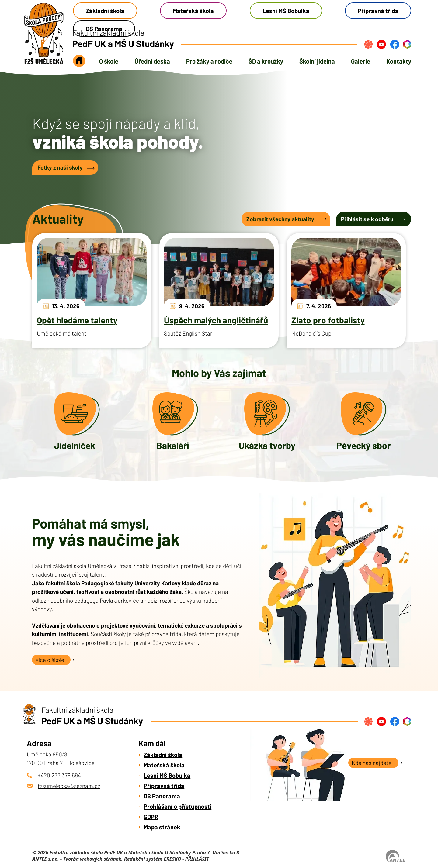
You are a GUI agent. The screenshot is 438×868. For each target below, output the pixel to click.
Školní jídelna (317, 61)
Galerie (361, 61)
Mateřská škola (193, 11)
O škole (109, 61)
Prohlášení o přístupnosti (177, 806)
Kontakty (399, 61)
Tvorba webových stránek (92, 859)
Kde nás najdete (372, 763)
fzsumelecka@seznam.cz (69, 786)
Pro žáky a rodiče (209, 61)
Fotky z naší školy (60, 167)
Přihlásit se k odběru (367, 219)
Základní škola (105, 11)
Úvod (79, 63)
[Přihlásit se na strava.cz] (368, 44)
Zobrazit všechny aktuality (280, 219)
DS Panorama (162, 796)
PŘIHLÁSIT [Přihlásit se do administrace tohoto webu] (197, 859)
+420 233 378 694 (59, 775)
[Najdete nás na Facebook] (395, 44)
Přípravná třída (378, 11)
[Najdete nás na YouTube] (381, 44)
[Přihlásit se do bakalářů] (407, 44)
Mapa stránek (162, 827)
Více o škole (50, 660)
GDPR (151, 817)
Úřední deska (152, 61)
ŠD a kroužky (266, 61)
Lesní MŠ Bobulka (286, 11)
